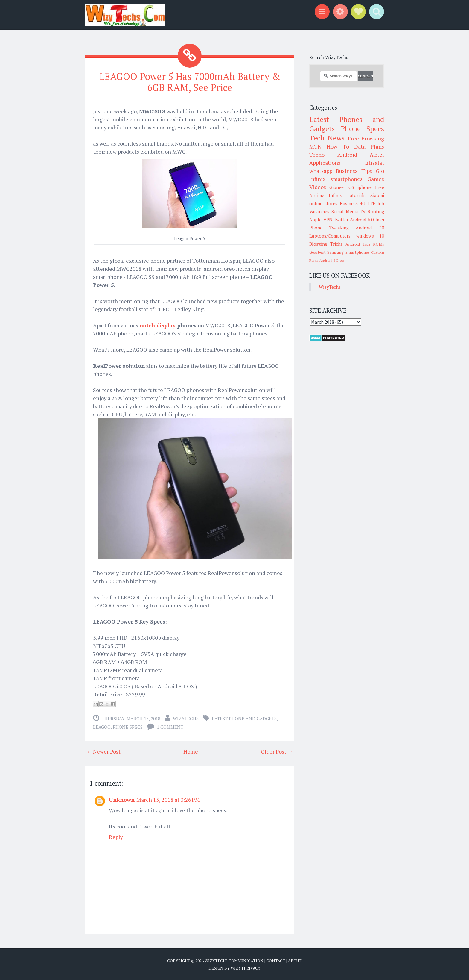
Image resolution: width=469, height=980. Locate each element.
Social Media (345, 211)
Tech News (327, 138)
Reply (116, 837)
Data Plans (369, 146)
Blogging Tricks (326, 244)
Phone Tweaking (329, 228)
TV (363, 211)
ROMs (379, 244)
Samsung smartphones (348, 252)
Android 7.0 (370, 228)
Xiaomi (377, 195)
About (295, 961)
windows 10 (370, 236)
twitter (341, 220)
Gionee (336, 187)
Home (191, 751)
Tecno (317, 155)
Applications (325, 163)
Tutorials (356, 195)
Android (347, 155)
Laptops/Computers (330, 236)
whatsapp (321, 171)
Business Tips (354, 171)
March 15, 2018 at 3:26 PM (168, 800)
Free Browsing (366, 138)
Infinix (335, 195)
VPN (328, 220)
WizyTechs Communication (234, 961)
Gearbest (318, 252)
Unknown (122, 800)
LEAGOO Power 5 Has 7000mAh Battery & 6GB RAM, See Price (190, 82)
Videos (318, 187)
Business (349, 203)
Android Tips (358, 244)
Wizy (236, 968)
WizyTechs (186, 719)
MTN (315, 146)
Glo (380, 171)
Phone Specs (128, 727)
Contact (276, 961)
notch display (157, 325)
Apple (315, 220)
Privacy (252, 968)
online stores (323, 203)
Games (376, 179)
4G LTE (367, 203)
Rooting (376, 211)
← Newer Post (103, 751)
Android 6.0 (362, 220)
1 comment (170, 727)
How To (338, 146)
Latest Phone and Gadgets (244, 719)
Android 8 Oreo (332, 260)
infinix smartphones (336, 179)
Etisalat (375, 163)
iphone (365, 187)
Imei (380, 220)
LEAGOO (102, 727)
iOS (351, 187)
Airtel (377, 155)
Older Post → (277, 751)
